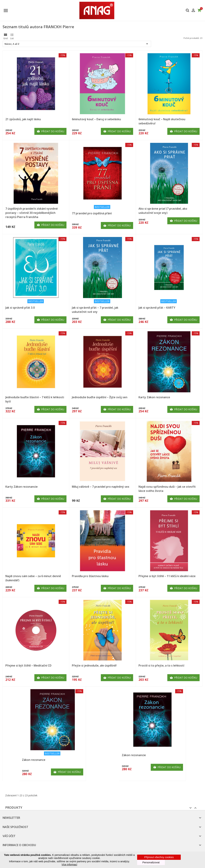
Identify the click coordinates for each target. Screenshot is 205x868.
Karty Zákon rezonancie (22, 487)
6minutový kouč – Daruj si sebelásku (96, 119)
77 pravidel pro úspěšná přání (92, 213)
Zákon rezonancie (134, 755)
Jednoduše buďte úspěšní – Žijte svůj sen (100, 397)
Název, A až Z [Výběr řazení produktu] (77, 44)
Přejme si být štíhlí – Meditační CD (28, 665)
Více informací (69, 865)
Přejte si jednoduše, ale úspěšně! (94, 665)
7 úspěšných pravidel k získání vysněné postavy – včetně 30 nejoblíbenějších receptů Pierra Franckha (32, 213)
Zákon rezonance (34, 760)
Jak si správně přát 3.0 (20, 308)
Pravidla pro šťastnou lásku (90, 576)
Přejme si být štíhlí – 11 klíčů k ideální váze (167, 576)
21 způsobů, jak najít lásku (23, 119)
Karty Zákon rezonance (154, 397)
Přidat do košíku (51, 131)
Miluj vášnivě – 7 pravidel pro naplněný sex (101, 487)
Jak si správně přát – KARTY (157, 308)
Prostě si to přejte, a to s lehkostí (161, 665)
